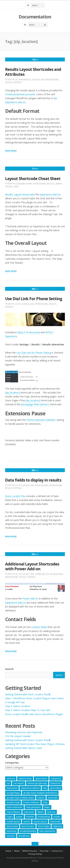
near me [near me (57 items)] (51, 812)
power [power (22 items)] (19, 817)
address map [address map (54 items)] (25, 779)
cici (17, 80)
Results (9, 82)
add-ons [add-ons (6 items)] (11, 779)
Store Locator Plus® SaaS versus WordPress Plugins (34, 714)
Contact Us (57, 851)
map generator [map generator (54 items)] (33, 807)
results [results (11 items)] (57, 817)
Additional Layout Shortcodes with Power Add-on (32, 566)
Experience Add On (50, 194)
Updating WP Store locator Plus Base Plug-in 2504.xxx (35, 744)
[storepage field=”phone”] (35, 404)
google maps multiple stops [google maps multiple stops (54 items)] (20, 798)
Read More (11, 151)
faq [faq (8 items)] (45, 788)
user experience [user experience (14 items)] (47, 831)
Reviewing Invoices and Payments (24, 732)
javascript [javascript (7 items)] (53, 798)
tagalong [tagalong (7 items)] (57, 826)
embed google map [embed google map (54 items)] (37, 783)
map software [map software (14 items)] (13, 812)
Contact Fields (39, 627)
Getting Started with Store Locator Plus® (28, 694)
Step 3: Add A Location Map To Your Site (28, 710)
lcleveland (20, 184)
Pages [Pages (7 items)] (10, 817)
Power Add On (42, 574)
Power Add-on (30, 598)
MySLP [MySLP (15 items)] (41, 812)
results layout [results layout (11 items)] (13, 822)
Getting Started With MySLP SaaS (24, 748)
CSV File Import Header (18, 736)
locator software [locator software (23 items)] (31, 802)
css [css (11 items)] (8, 783)
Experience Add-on (15, 603)
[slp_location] (12, 393)
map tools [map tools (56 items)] (29, 812)
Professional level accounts (20, 94)
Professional (52, 80)
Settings (17, 82)
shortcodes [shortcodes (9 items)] (12, 826)
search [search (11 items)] (27, 822)
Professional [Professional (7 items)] (44, 817)
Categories (12, 763)
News (17, 851)
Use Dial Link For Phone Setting (34, 299)
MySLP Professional (29, 332)
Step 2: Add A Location (18, 706)
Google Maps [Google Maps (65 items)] (13, 793)
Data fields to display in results (33, 480)
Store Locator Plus (15, 496)
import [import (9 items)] (41, 798)
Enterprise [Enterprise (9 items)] (55, 783)
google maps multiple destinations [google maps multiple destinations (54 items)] (40, 793)
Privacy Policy (35, 854)
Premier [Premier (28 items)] (30, 817)
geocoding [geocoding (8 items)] (55, 788)
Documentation (35, 17)
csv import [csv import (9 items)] (19, 783)
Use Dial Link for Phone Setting (34, 353)
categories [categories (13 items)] (56, 779)
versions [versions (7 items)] (11, 836)
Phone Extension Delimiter (41, 420)
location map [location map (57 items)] (13, 802)
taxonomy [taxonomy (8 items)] (12, 831)
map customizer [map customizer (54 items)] (15, 807)
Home (8, 851)
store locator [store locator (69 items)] (28, 826)
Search (59, 184)
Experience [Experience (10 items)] (12, 788)
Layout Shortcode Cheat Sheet (33, 179)
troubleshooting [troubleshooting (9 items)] (28, 831)
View (16, 186)
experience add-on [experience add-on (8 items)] (30, 788)
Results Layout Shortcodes (20, 194)
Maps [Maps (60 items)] (47, 807)
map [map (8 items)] (45, 802)
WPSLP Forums (30, 851)
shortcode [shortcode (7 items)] (55, 822)
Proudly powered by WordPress (21, 858)
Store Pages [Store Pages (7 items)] (44, 826)
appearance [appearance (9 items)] (41, 779)
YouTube (44, 851)
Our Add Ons (38, 80)
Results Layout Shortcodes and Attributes (33, 72)
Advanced (26, 80)
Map (30, 184)
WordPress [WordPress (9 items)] (24, 836)
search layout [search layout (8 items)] (40, 822)
